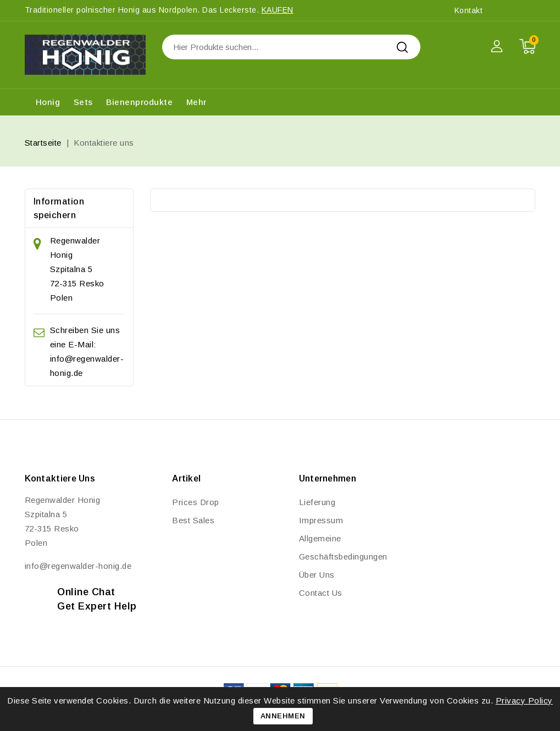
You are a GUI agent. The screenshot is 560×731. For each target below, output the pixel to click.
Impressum (321, 520)
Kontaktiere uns (60, 478)
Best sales (193, 520)
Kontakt (469, 10)
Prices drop (196, 502)
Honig (48, 102)
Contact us (321, 593)
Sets (83, 102)
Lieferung (317, 502)
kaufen (278, 10)
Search (403, 47)
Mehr (196, 102)
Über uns (317, 575)
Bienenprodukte (139, 102)
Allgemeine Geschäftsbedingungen (343, 547)
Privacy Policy (524, 700)
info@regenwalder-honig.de (78, 566)
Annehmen (283, 716)
